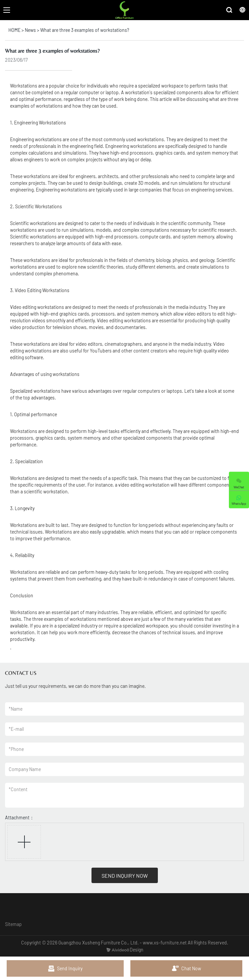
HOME (14, 30)
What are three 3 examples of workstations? (85, 30)
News (30, 30)
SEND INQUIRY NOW (125, 876)
